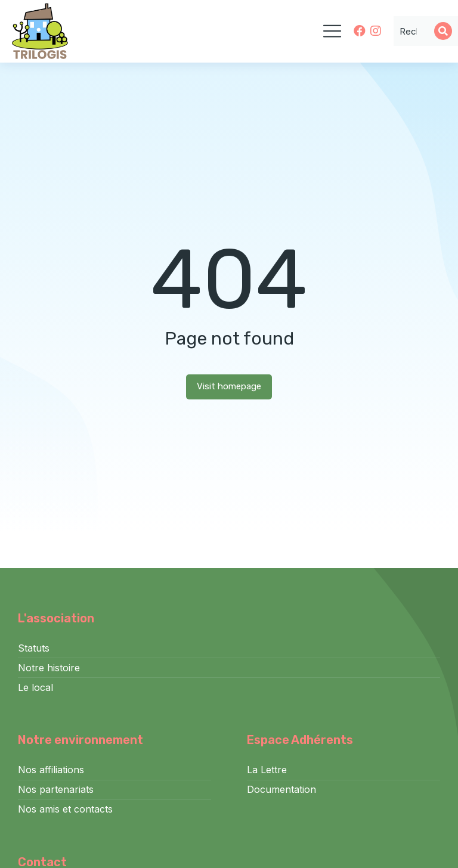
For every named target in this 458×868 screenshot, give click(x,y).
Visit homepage (229, 386)
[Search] (443, 31)
